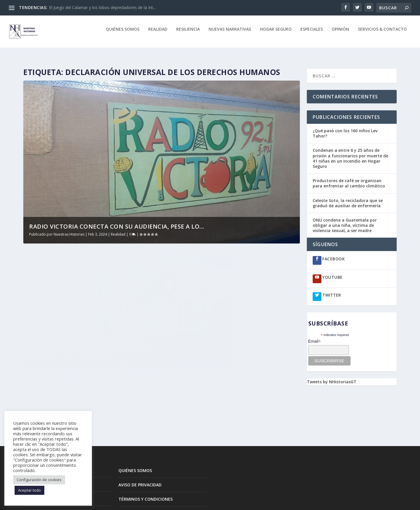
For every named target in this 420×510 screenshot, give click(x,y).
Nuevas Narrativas (230, 33)
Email (315, 336)
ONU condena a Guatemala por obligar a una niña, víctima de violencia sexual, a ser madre (345, 220)
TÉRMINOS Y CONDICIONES (146, 458)
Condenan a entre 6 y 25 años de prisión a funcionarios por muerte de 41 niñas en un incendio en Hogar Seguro (350, 153)
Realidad (158, 33)
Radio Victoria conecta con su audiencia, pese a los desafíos (87, 338)
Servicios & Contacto (382, 33)
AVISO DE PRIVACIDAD (140, 444)
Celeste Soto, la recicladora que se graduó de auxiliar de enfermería (348, 198)
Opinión (340, 33)
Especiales (312, 33)
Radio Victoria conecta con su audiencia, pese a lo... (117, 221)
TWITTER (332, 290)
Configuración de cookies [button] (39, 480)
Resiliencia (188, 33)
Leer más (42, 380)
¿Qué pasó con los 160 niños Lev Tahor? (345, 128)
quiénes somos (123, 33)
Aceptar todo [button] (29, 490)
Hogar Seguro (276, 33)
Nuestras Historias (69, 229)
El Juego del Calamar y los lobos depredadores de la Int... (102, 7)
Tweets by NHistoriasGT (332, 376)
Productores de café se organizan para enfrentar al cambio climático (349, 178)
